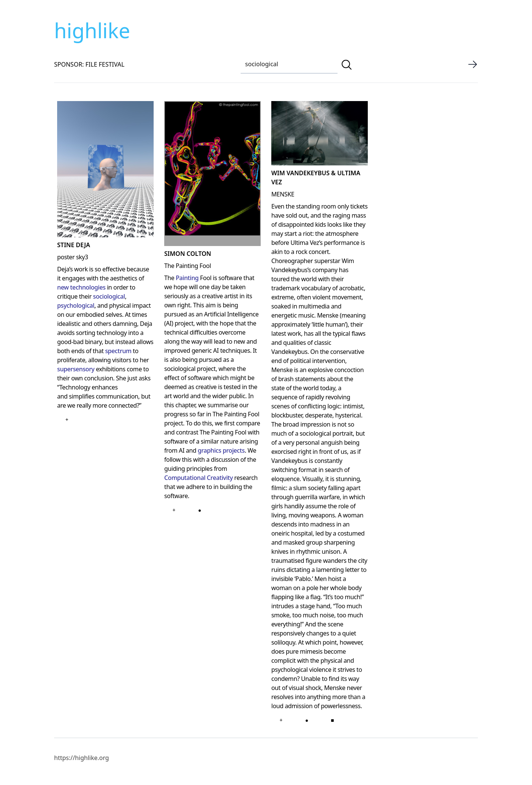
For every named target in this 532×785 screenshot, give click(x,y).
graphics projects (221, 450)
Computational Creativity (198, 478)
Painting (187, 278)
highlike (92, 30)
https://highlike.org (82, 758)
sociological (109, 296)
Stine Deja (74, 245)
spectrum (118, 351)
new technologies (81, 287)
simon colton (188, 254)
